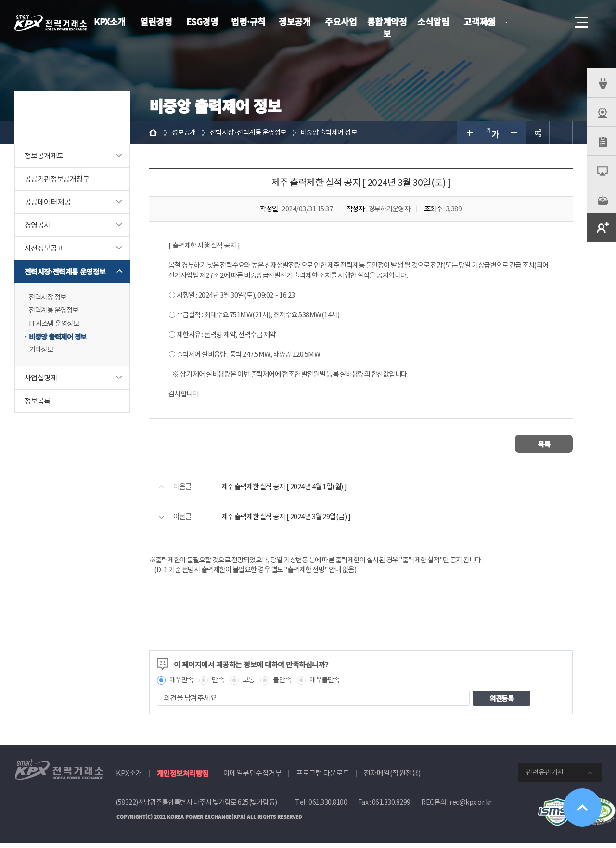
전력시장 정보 (49, 297)
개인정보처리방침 (183, 778)
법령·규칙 (248, 21)
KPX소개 (110, 21)
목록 (544, 448)
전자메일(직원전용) (392, 778)
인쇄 (561, 133)
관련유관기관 (545, 777)
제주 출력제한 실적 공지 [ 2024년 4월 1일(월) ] (288, 491)
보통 (252, 685)
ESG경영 (202, 21)
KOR (491, 23)
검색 (554, 22)
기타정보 (42, 351)
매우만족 (182, 685)
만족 (221, 685)
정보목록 (38, 402)
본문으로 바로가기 (0, 0)
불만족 (287, 685)
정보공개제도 (44, 156)
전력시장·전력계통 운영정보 (65, 271)
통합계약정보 (387, 27)
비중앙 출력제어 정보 (60, 338)
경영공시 (38, 225)
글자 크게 (469, 133)
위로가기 (582, 808)
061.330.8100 (328, 807)
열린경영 (156, 21)
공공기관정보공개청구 (57, 179)
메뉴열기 (580, 20)
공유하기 (538, 133)
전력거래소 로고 (51, 23)
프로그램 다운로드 (323, 778)
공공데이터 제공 (48, 202)
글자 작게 (515, 133)
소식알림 (433, 21)
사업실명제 (41, 379)
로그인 (527, 22)
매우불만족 (332, 685)
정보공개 (295, 21)
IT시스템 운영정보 (56, 324)
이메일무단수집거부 (253, 778)
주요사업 (341, 21)
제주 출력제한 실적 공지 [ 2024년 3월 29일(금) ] (289, 521)
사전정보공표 (44, 248)
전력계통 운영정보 (56, 311)
